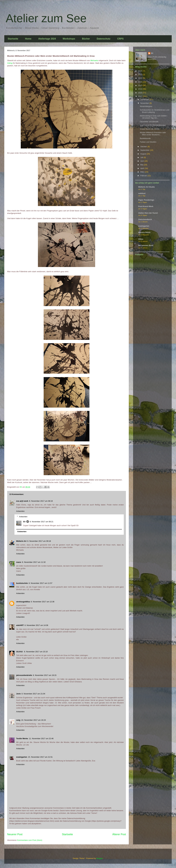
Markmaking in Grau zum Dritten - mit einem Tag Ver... (154, 117)
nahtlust (142, 193)
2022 (140, 78)
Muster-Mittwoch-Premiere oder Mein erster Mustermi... (153, 134)
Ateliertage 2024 (47, 39)
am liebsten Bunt (146, 245)
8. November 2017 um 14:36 (36, 625)
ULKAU (20, 652)
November (145, 103)
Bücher (86, 39)
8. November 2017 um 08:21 (42, 522)
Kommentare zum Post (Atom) (30, 840)
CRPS (120, 39)
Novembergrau (146, 106)
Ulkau (141, 239)
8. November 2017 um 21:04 (33, 694)
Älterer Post (119, 834)
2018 (140, 93)
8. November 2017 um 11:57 (41, 583)
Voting (10, 63)
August (144, 154)
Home (28, 39)
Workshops (69, 39)
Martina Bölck (144, 232)
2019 (140, 89)
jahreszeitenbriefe (24, 675)
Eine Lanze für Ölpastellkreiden (153, 125)
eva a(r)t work (22, 501)
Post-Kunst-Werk (146, 206)
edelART (20, 625)
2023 (140, 75)
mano (19, 562)
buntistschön (22, 583)
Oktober (144, 147)
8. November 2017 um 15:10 (36, 652)
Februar (144, 176)
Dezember (145, 99)
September (145, 150)
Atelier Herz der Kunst (148, 213)
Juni (142, 161)
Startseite (13, 39)
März (143, 172)
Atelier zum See (46, 18)
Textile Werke (22, 739)
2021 (140, 82)
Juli (142, 157)
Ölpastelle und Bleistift (149, 122)
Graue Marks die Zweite (150, 129)
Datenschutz (104, 39)
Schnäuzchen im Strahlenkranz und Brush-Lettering (154, 111)
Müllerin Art (21, 541)
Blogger (100, 858)
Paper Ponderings (146, 200)
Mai (142, 165)
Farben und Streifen (148, 142)
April (143, 168)
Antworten (20, 511)
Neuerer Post (15, 834)
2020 (140, 85)
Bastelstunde (145, 138)
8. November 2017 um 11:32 (34, 562)
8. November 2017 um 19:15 (45, 675)
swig (18, 720)
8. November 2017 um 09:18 (39, 541)
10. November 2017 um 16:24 (33, 720)
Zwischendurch (145, 219)
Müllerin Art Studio (147, 187)
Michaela (94, 60)
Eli (24, 522)
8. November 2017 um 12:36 (43, 602)
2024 (140, 71)
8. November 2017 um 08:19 (41, 501)
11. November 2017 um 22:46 (41, 739)
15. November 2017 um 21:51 (40, 757)
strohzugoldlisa (23, 602)
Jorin (18, 694)
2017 (140, 96)
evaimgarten (22, 757)
